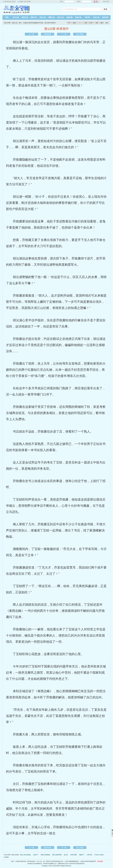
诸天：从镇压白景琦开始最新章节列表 (31, 23)
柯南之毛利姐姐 (45, 855)
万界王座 (89, 855)
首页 (7, 17)
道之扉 (66, 855)
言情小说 (34, 17)
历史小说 (43, 17)
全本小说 (96, 17)
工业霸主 (6, 857)
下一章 (64, 34)
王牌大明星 (73, 855)
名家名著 (69, 17)
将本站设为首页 (10, 2)
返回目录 (48, 34)
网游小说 (52, 17)
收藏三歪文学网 (25, 2)
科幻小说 (60, 17)
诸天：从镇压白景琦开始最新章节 (86, 861)
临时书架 (105, 17)
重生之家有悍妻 (57, 855)
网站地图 (100, 861)
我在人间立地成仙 (25, 855)
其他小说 (78, 17)
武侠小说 (25, 17)
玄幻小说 (16, 17)
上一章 (31, 34)
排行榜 (87, 17)
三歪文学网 (16, 9)
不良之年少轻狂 (99, 855)
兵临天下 (36, 855)
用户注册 (106, 1)
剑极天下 (82, 855)
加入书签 (80, 34)
